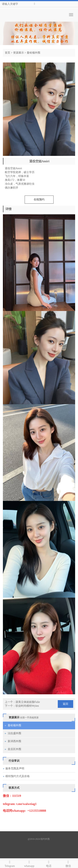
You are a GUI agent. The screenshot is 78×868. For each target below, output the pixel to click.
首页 (8, 53)
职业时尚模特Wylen (27, 706)
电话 (49, 863)
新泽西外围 (14, 741)
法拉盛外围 (14, 733)
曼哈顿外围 (34, 53)
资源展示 (18, 53)
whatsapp (29, 863)
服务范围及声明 (15, 768)
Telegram (10, 863)
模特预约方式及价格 (18, 776)
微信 (68, 863)
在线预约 (39, 199)
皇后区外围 (14, 749)
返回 (65, 704)
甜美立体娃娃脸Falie (28, 702)
